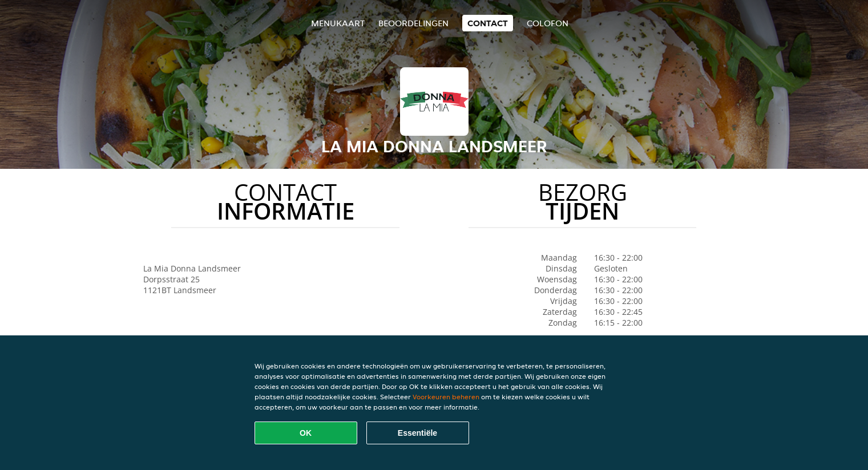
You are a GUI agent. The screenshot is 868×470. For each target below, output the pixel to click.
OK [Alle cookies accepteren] (306, 433)
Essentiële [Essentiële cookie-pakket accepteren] (417, 433)
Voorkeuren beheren (446, 397)
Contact (488, 23)
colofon (548, 23)
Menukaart (338, 23)
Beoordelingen (413, 23)
